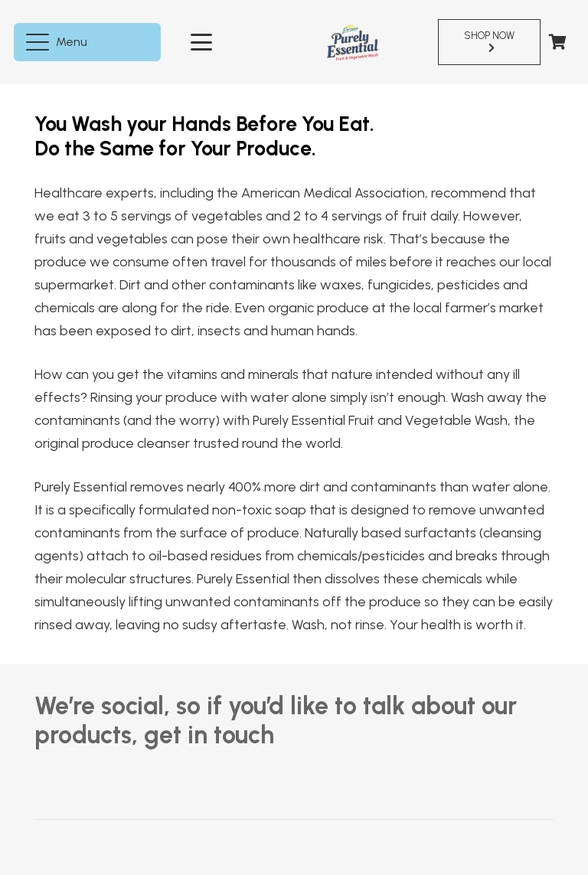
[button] (59, 42)
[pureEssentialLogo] (353, 42)
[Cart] (557, 42)
